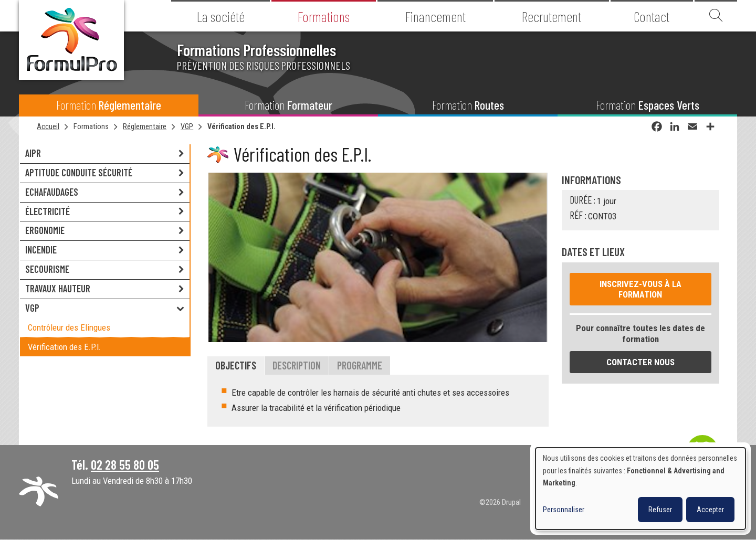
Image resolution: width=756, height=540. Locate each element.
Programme (360, 365)
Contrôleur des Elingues (69, 327)
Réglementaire (145, 126)
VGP (187, 126)
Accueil (48, 126)
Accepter (710, 510)
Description (297, 365)
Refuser (660, 510)
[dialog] (640, 489)
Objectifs (236, 365)
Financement (435, 16)
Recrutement (552, 16)
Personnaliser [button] (564, 510)
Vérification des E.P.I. (241, 126)
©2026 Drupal (500, 502)
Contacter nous (640, 362)
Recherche (716, 16)
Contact (652, 16)
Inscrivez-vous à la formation (640, 289)
